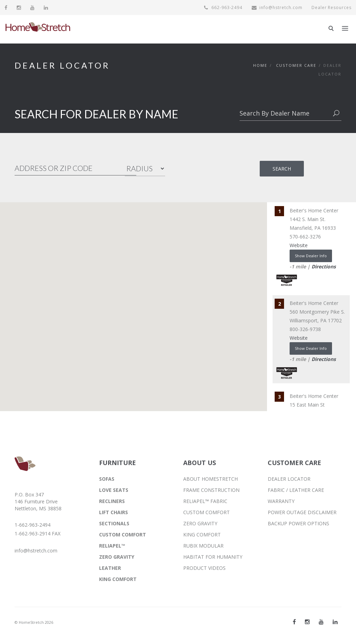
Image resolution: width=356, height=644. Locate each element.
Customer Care (296, 65)
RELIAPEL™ (112, 546)
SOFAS (107, 479)
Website (299, 245)
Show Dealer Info (311, 256)
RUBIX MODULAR (203, 546)
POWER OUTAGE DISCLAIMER (302, 512)
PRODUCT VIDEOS (204, 568)
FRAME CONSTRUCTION (211, 490)
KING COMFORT (118, 579)
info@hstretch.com (277, 7)
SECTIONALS (114, 523)
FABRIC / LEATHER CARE (296, 490)
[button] (112, 268)
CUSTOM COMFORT (123, 535)
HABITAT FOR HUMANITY (213, 557)
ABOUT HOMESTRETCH (211, 479)
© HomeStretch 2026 (34, 622)
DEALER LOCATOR (289, 479)
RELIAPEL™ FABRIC (205, 501)
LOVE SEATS (114, 490)
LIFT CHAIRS (114, 512)
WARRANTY (281, 501)
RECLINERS (112, 501)
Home (260, 65)
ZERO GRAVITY (117, 557)
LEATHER (110, 568)
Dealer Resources (331, 7)
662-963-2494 (223, 7)
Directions (324, 266)
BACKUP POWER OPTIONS (298, 523)
